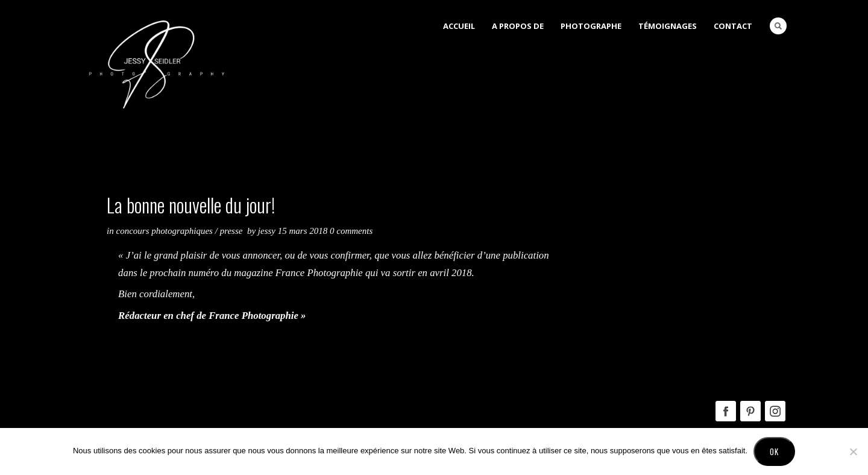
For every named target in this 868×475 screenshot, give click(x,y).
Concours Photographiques (165, 231)
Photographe (591, 26)
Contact (733, 26)
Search (778, 26)
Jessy (268, 231)
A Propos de (518, 26)
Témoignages (668, 26)
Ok (774, 451)
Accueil (459, 26)
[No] (853, 451)
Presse (231, 231)
